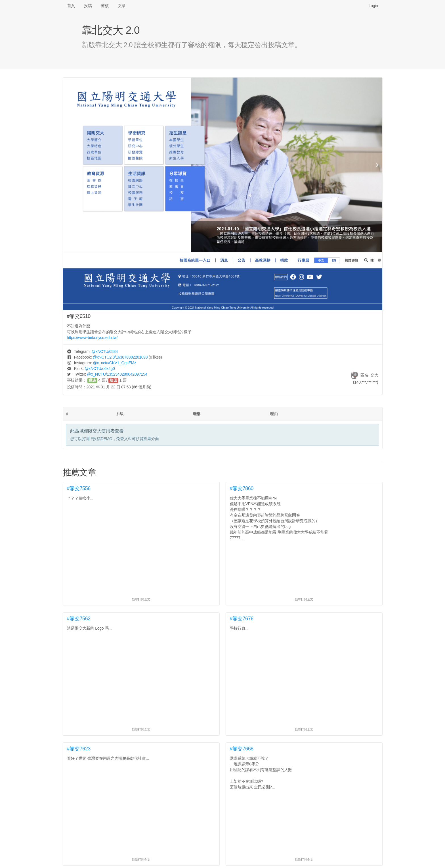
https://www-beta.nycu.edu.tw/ (92, 338)
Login (373, 6)
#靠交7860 (242, 488)
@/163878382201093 (120, 357)
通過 (92, 380)
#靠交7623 (79, 749)
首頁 (71, 6)
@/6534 (105, 351)
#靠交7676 (242, 619)
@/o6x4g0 (100, 369)
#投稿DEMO (102, 439)
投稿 (88, 6)
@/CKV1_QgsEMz (114, 363)
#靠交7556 (79, 488)
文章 (122, 6)
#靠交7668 (242, 749)
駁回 (114, 380)
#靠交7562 (79, 619)
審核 (105, 6)
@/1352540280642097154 (117, 374)
